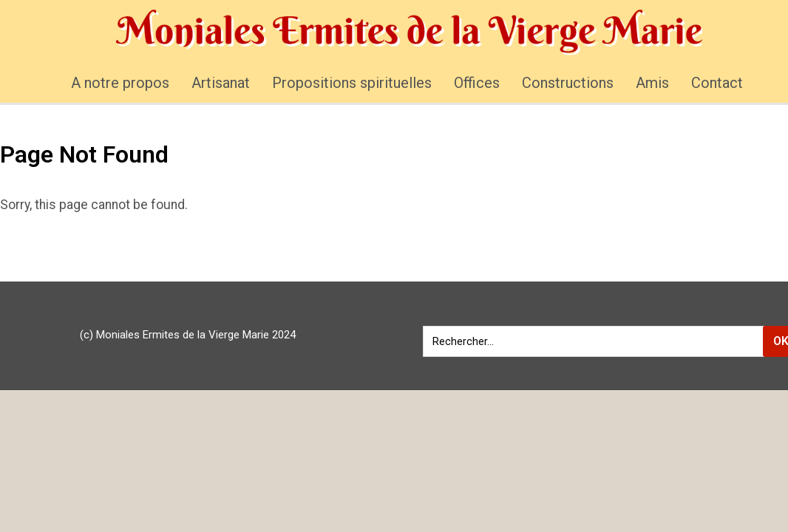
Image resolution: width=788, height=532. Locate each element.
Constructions (568, 83)
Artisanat (221, 83)
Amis (652, 83)
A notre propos (120, 83)
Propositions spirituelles (352, 83)
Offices (477, 83)
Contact (717, 83)
